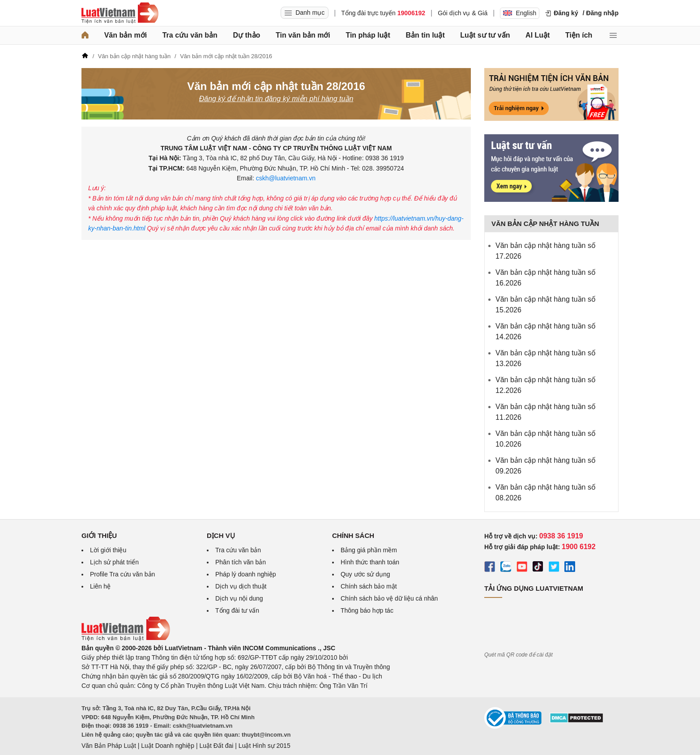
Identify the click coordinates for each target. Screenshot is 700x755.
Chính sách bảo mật (369, 586)
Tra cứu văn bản (190, 35)
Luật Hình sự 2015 (265, 746)
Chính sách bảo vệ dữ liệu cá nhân (389, 598)
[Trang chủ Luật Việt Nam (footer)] (126, 639)
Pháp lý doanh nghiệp (246, 574)
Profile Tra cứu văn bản (122, 574)
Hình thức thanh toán (370, 562)
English (520, 13)
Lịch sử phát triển (114, 562)
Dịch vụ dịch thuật (241, 586)
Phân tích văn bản (241, 562)
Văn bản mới (126, 35)
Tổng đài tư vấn (237, 610)
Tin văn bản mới (303, 35)
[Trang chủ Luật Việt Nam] (120, 13)
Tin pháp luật (368, 35)
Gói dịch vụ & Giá (463, 13)
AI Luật (538, 35)
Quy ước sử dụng (365, 574)
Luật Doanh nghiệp (168, 746)
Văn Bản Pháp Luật (109, 746)
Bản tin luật (425, 35)
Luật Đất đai (216, 746)
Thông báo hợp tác (367, 610)
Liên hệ (100, 586)
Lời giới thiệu (108, 550)
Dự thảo (246, 35)
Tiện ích (579, 35)
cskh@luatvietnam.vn (285, 178)
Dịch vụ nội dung (239, 598)
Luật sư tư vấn (485, 35)
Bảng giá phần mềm (369, 550)
